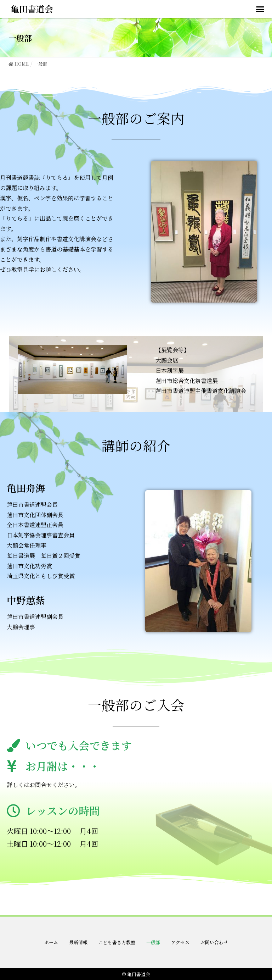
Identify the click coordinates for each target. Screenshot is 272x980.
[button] (260, 9)
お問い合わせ (214, 942)
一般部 (153, 942)
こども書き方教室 (117, 942)
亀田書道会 (32, 9)
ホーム (51, 942)
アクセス (180, 942)
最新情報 (78, 942)
